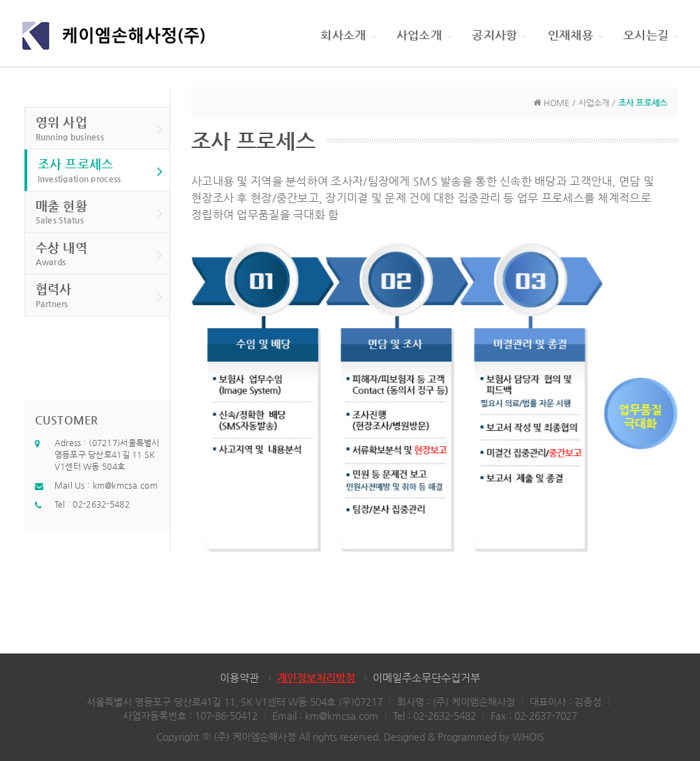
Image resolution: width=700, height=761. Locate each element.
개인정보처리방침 (316, 678)
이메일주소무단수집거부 (426, 678)
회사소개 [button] (348, 35)
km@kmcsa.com (125, 485)
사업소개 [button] (424, 35)
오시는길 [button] (650, 35)
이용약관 (239, 678)
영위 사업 (99, 129)
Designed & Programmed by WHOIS (464, 737)
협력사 (99, 296)
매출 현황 (99, 213)
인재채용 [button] (575, 35)
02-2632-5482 (101, 504)
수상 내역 (99, 254)
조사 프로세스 (100, 171)
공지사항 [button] (499, 35)
